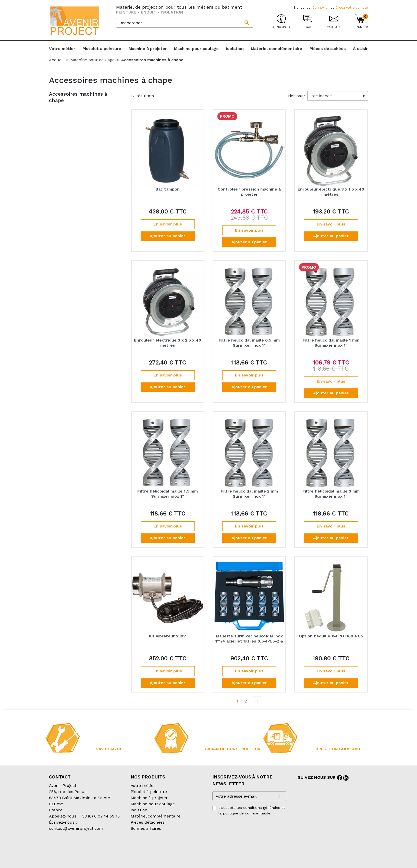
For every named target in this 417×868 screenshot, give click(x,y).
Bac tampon (168, 189)
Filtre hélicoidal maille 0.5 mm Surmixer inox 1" (249, 343)
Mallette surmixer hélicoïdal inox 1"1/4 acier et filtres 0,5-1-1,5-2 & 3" (249, 641)
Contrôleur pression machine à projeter (249, 192)
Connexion (321, 8)
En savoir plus (168, 224)
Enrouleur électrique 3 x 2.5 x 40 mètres (168, 343)
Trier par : (295, 96)
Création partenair (70, 855)
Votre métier (143, 785)
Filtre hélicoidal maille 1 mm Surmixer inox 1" (331, 343)
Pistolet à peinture (149, 792)
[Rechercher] (185, 23)
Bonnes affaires (146, 828)
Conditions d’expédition (135, 849)
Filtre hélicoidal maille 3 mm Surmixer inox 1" (331, 494)
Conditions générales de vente (79, 849)
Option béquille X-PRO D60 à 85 (331, 636)
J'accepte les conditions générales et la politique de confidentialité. (252, 810)
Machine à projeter (149, 798)
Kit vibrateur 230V (168, 636)
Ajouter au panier (168, 236)
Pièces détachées (148, 822)
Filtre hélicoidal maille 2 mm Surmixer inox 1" (249, 494)
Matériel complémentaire (156, 816)
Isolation (139, 810)
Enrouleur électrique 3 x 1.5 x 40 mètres (331, 192)
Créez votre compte (352, 8)
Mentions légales (177, 849)
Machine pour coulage (153, 804)
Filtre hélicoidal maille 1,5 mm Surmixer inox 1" (168, 494)
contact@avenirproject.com (76, 828)
